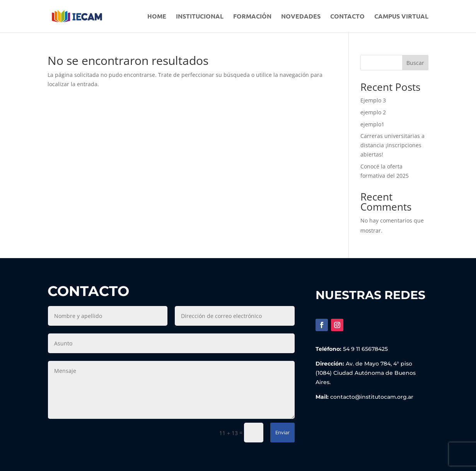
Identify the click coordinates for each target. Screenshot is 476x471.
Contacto (347, 17)
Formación (252, 17)
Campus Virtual (401, 17)
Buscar (415, 63)
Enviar (282, 432)
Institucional (200, 17)
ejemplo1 (372, 124)
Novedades (301, 17)
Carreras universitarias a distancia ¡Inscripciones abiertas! (392, 145)
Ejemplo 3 (373, 100)
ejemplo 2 (373, 112)
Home (157, 17)
